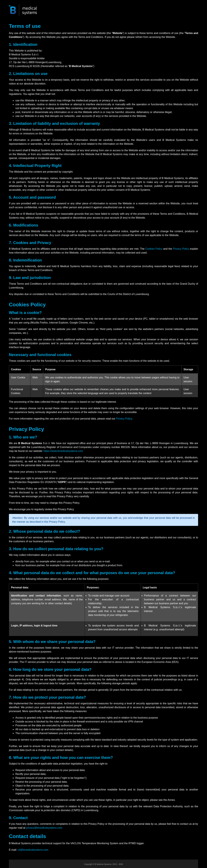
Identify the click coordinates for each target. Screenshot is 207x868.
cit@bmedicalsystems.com (33, 850)
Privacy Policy (181, 249)
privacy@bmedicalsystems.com (44, 828)
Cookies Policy (154, 249)
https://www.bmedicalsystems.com (63, 451)
